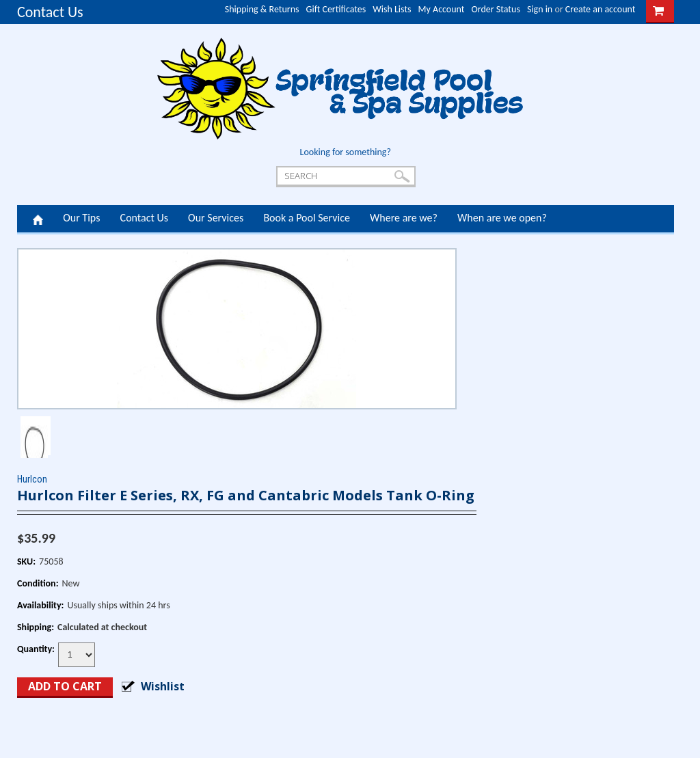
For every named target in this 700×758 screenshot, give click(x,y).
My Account (442, 9)
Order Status (496, 9)
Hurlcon (32, 479)
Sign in (540, 9)
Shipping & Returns (262, 9)
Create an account (601, 9)
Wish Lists (392, 9)
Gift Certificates (336, 9)
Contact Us (50, 12)
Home (38, 219)
